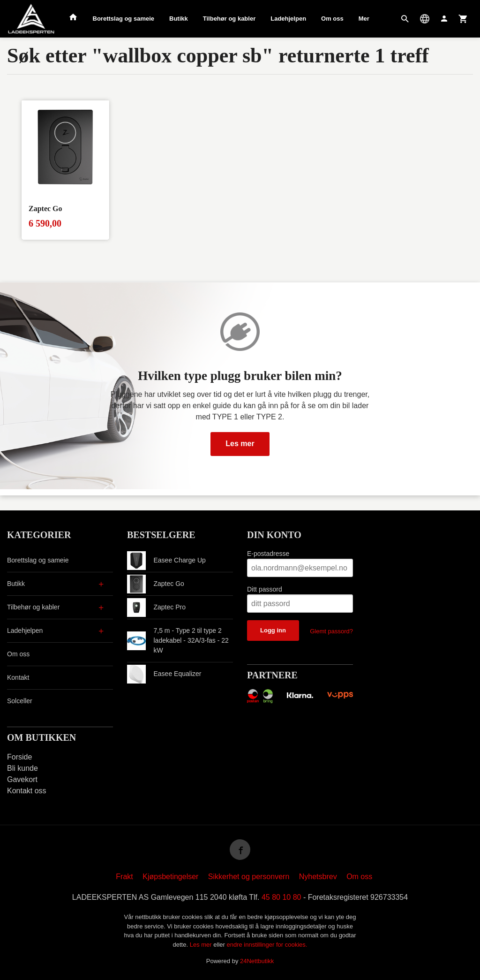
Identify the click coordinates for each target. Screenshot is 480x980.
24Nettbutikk (257, 961)
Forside (19, 757)
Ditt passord (265, 589)
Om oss (332, 19)
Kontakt (18, 677)
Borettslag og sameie (124, 19)
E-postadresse (268, 554)
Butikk (179, 19)
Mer (364, 19)
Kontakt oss (27, 791)
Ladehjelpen (288, 19)
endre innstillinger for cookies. (267, 945)
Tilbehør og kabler (229, 19)
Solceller (20, 701)
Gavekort (22, 779)
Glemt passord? (331, 631)
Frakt (124, 877)
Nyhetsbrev (318, 877)
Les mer (240, 444)
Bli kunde (22, 768)
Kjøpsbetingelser (170, 877)
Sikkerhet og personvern (249, 877)
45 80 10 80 (281, 897)
